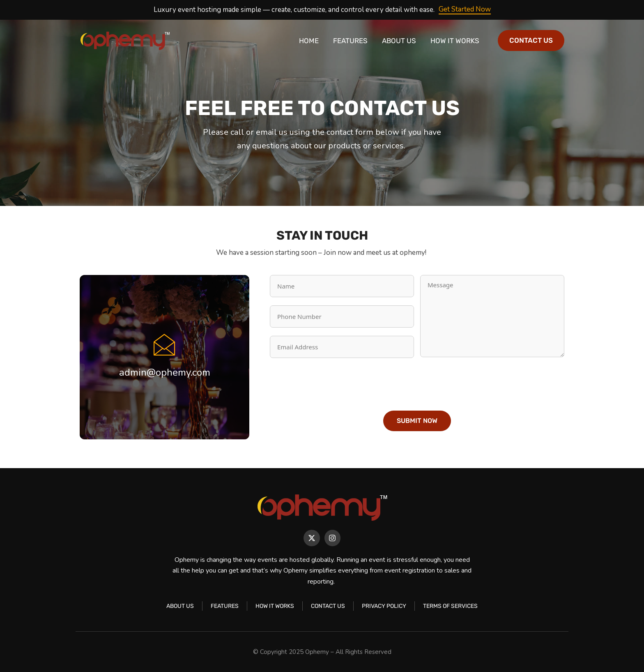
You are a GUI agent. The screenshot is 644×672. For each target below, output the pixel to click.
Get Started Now (465, 9)
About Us (399, 41)
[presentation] (332, 382)
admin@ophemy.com (165, 372)
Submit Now (417, 421)
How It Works (455, 41)
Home (309, 41)
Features (350, 41)
